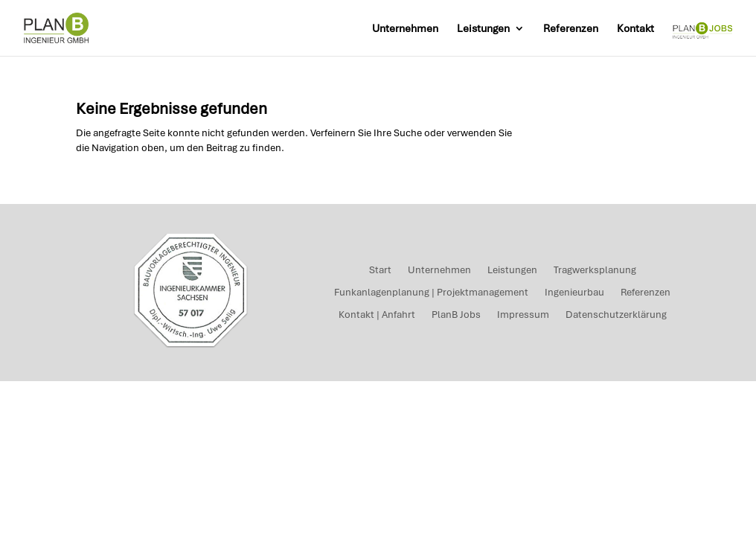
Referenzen (571, 29)
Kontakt (635, 29)
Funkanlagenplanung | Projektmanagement (431, 293)
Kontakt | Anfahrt (377, 315)
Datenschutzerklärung (616, 315)
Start (380, 271)
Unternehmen (405, 29)
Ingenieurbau (574, 293)
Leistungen (483, 29)
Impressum (523, 315)
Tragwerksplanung (595, 271)
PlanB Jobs (456, 315)
